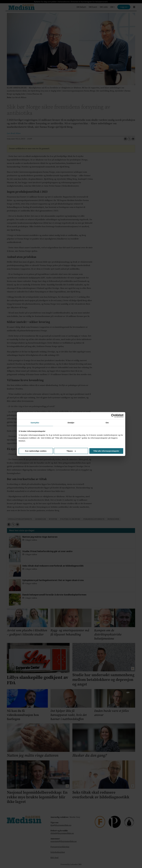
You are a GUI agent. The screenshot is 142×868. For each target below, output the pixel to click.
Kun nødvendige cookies (36, 451)
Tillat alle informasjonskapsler (106, 451)
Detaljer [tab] (71, 423)
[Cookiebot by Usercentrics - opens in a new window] (113, 416)
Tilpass (71, 451)
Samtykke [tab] (35, 423)
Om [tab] (107, 423)
